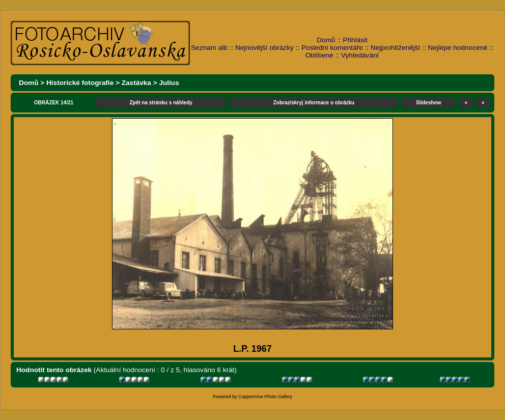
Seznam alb (209, 48)
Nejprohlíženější (395, 48)
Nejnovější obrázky (264, 48)
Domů (326, 40)
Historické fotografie (80, 83)
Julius (169, 83)
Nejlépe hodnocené (457, 48)
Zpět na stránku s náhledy (161, 103)
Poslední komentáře (332, 48)
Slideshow (428, 103)
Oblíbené (319, 55)
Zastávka (136, 83)
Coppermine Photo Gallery (265, 397)
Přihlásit (355, 40)
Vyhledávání (360, 55)
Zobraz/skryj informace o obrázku (314, 103)
